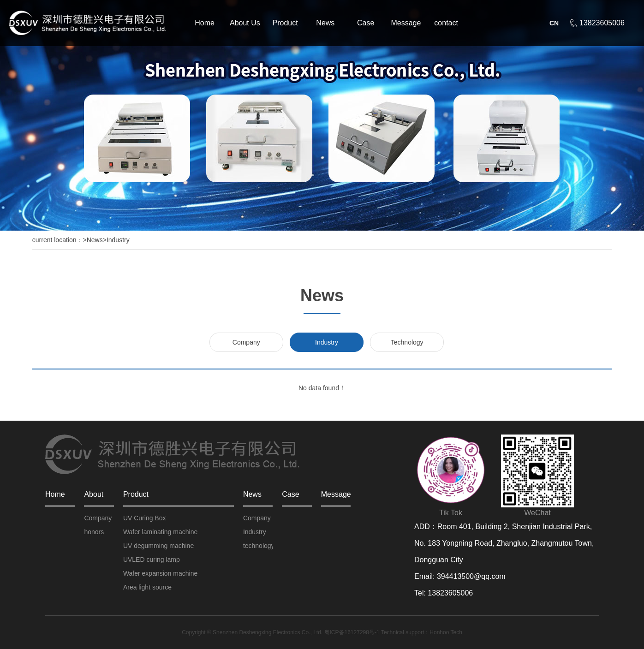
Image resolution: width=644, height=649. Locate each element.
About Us (245, 23)
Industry (118, 240)
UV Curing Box (145, 518)
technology (258, 546)
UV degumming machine (158, 546)
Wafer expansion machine (160, 573)
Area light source (147, 587)
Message (406, 23)
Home (205, 23)
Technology (407, 342)
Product (285, 23)
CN (554, 23)
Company (246, 342)
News (325, 23)
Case (366, 23)
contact (446, 23)
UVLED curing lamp (152, 560)
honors (94, 532)
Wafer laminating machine (160, 532)
